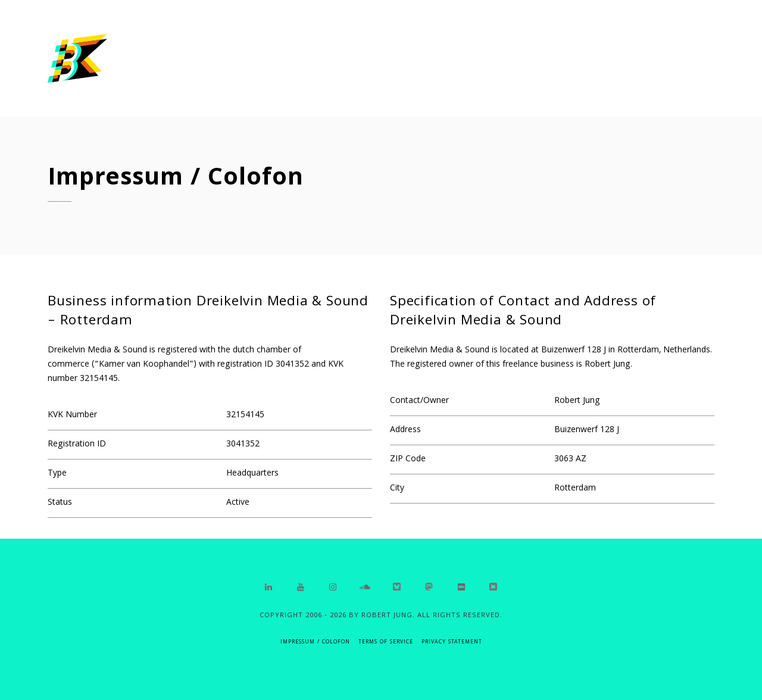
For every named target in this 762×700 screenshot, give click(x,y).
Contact (690, 61)
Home (555, 59)
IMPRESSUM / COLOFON (315, 643)
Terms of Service (386, 643)
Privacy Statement (452, 643)
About (617, 60)
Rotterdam (575, 489)
